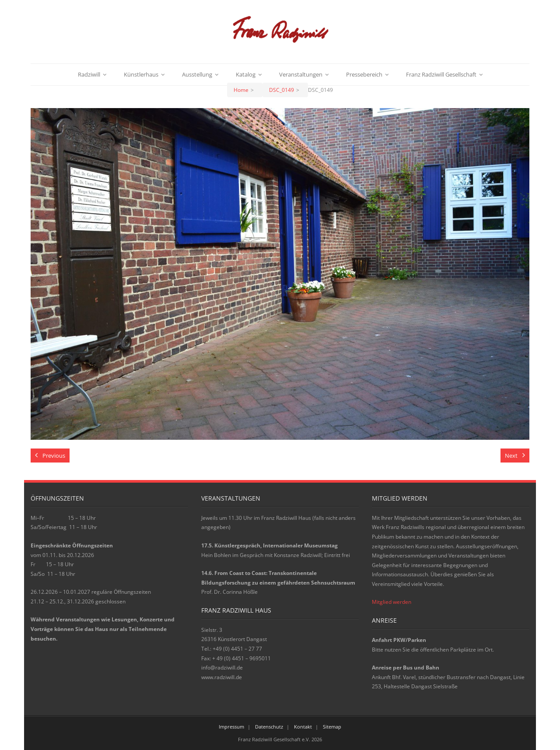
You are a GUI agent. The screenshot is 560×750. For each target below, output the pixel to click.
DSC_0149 (282, 90)
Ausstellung (197, 74)
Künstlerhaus (141, 74)
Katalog (246, 74)
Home (241, 90)
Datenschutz (269, 727)
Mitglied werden (392, 602)
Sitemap (332, 727)
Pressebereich (364, 74)
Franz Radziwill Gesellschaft (441, 74)
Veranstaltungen (301, 74)
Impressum (231, 727)
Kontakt (303, 727)
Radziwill (89, 74)
